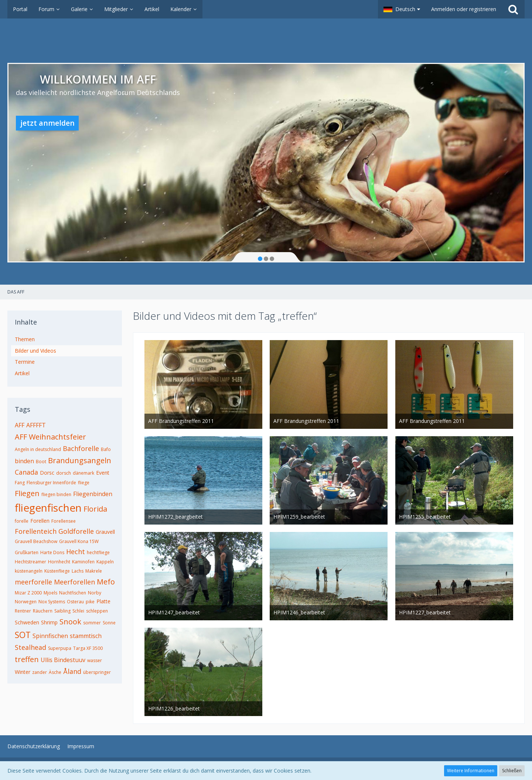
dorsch (64, 473)
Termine (25, 362)
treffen (27, 659)
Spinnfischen (50, 636)
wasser (95, 660)
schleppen (97, 611)
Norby (95, 593)
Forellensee (64, 521)
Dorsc (47, 473)
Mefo (106, 582)
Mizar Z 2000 (28, 593)
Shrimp (49, 622)
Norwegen (26, 602)
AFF (20, 425)
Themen (25, 339)
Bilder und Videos (35, 351)
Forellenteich (36, 531)
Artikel (22, 373)
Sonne (109, 623)
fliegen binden (56, 494)
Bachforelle (81, 448)
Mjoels (50, 593)
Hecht (76, 552)
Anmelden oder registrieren (464, 9)
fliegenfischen (48, 508)
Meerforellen (74, 582)
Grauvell (105, 532)
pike (90, 602)
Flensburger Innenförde (51, 483)
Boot (41, 462)
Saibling (62, 611)
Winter (23, 672)
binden (24, 461)
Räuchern (43, 611)
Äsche (55, 672)
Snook (70, 622)
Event (103, 473)
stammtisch (86, 636)
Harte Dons (52, 552)
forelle (22, 521)
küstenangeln (29, 571)
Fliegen (27, 493)
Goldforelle (76, 531)
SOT (23, 635)
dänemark (83, 473)
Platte (103, 601)
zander (40, 672)
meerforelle (33, 582)
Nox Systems (52, 602)
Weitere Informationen (471, 771)
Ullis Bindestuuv (63, 660)
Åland (72, 671)
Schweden (27, 622)
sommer (92, 623)
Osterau (75, 602)
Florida (95, 509)
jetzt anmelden (47, 123)
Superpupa (60, 648)
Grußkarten (27, 552)
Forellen (40, 521)
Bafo (106, 449)
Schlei (78, 611)
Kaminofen (83, 562)
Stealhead (30, 647)
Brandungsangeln (80, 460)
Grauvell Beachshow (36, 541)
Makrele (94, 571)
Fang (20, 483)
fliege (84, 483)
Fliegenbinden (93, 494)
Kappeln (105, 562)
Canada (26, 472)
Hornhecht (59, 562)
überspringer (97, 672)
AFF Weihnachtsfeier (50, 437)
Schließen (512, 771)
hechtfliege (98, 552)
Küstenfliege (57, 571)
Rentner (23, 611)
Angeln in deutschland (38, 449)
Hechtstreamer (30, 562)
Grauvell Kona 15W (79, 541)
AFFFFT (36, 425)
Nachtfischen (73, 593)
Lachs (78, 571)
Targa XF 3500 (88, 648)
